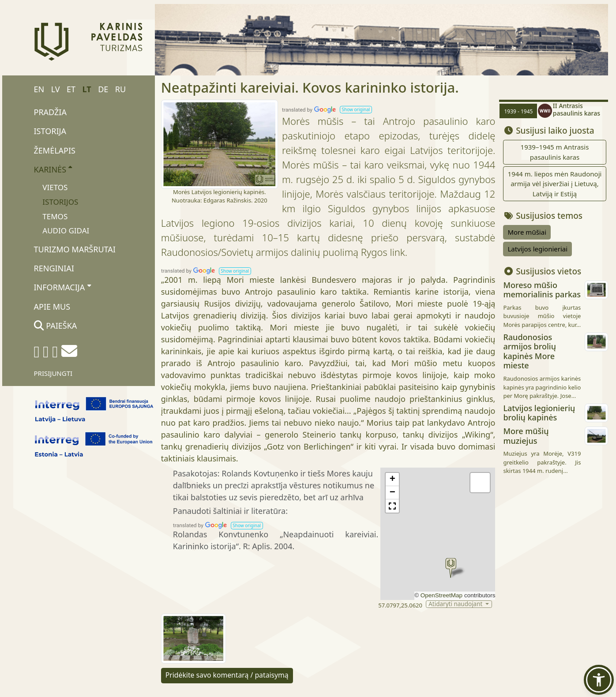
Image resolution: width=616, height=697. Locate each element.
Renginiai (54, 268)
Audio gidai (66, 230)
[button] (356, 110)
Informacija (62, 287)
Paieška (56, 326)
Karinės (53, 169)
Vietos (55, 187)
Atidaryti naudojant (456, 604)
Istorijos (60, 202)
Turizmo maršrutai (75, 249)
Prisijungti (53, 373)
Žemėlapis (55, 150)
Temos (55, 216)
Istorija (50, 131)
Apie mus (52, 307)
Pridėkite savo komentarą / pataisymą (227, 675)
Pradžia (50, 112)
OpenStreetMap (441, 595)
